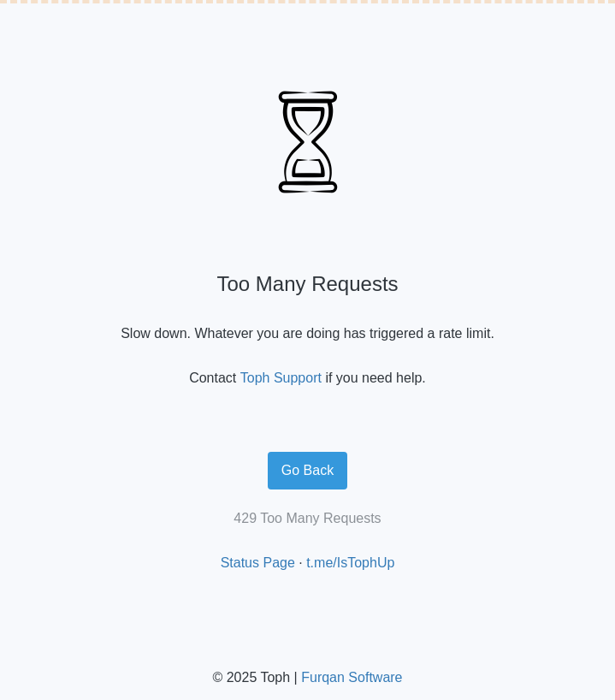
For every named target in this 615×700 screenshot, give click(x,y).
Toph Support (281, 378)
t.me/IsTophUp (350, 563)
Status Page (258, 563)
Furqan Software (352, 677)
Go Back (307, 470)
